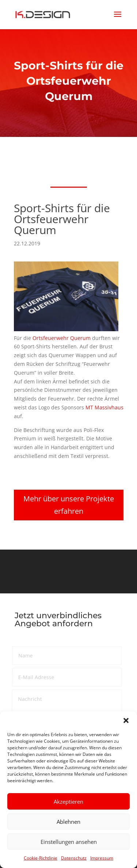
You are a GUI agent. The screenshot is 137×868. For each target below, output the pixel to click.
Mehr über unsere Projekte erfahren (69, 505)
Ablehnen (68, 822)
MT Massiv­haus (104, 407)
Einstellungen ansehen (69, 842)
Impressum (102, 858)
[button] (126, 720)
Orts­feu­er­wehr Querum (62, 338)
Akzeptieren (68, 802)
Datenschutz (74, 858)
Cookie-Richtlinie (41, 858)
